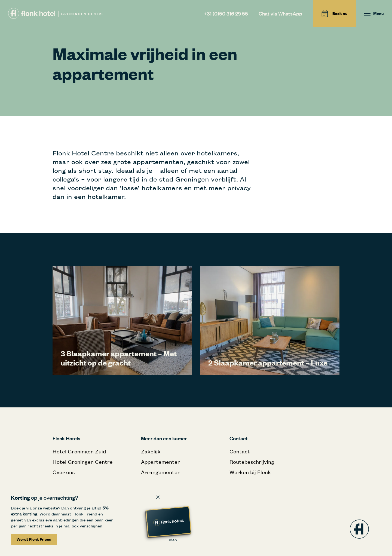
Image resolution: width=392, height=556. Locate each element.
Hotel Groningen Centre (83, 462)
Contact (240, 451)
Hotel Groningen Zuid (79, 451)
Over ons (64, 472)
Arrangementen (161, 472)
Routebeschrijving (252, 462)
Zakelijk (151, 451)
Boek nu (334, 14)
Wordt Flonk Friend (34, 539)
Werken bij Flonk (250, 472)
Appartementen (161, 462)
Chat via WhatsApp (280, 13)
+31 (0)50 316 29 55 (226, 13)
